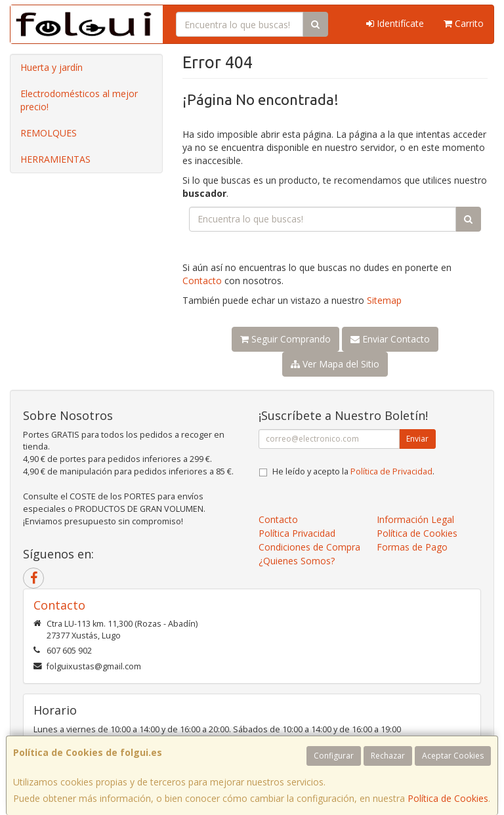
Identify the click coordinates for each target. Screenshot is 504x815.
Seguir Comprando (285, 339)
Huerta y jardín (52, 67)
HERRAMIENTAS (55, 159)
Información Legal (415, 519)
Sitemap (384, 300)
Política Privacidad (297, 533)
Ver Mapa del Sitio (335, 364)
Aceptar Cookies (453, 756)
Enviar (417, 439)
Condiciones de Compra (309, 547)
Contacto (202, 281)
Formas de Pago (412, 547)
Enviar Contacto (390, 339)
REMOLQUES (49, 133)
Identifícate (395, 23)
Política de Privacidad (391, 471)
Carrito (464, 23)
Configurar (334, 756)
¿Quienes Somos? (297, 561)
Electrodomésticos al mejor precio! (79, 100)
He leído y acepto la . (353, 471)
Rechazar (388, 756)
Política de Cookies (448, 798)
